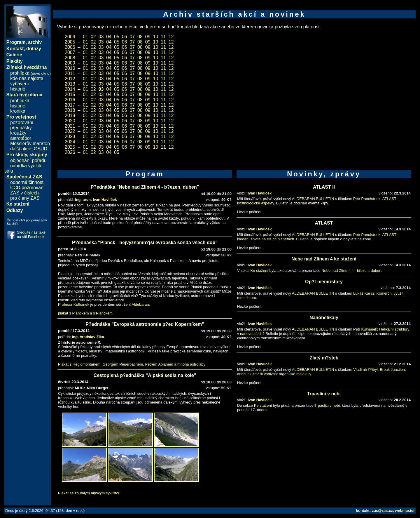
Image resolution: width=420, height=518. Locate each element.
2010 (70, 68)
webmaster (405, 511)
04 (109, 37)
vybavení (20, 84)
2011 (70, 73)
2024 (70, 142)
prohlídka (30, 73)
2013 (70, 84)
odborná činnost (27, 182)
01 (85, 37)
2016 (70, 100)
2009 (70, 63)
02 (93, 37)
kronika (18, 111)
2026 (70, 152)
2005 (70, 42)
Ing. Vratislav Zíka (88, 337)
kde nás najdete (27, 78)
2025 (70, 147)
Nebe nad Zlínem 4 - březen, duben (351, 271)
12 (171, 37)
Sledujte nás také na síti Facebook (31, 234)
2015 (70, 94)
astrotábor (21, 138)
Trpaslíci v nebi (327, 405)
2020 (70, 121)
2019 (70, 115)
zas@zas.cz (382, 511)
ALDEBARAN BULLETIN (313, 199)
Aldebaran (140, 304)
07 (132, 37)
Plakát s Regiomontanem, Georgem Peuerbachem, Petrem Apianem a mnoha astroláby (132, 364)
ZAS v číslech (24, 193)
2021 (70, 126)
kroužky (18, 133)
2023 (70, 137)
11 (163, 37)
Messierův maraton (30, 144)
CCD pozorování (27, 188)
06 (125, 37)
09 (148, 37)
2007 (70, 52)
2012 (70, 79)
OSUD (41, 149)
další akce (21, 149)
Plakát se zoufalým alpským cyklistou (89, 493)
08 (140, 37)
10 (155, 37)
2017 (70, 105)
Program (16, 42)
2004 (70, 37)
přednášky (21, 128)
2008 (70, 58)
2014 (70, 89)
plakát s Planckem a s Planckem (85, 313)
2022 (70, 131)
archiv (35, 42)
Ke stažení (259, 271)
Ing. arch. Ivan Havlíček (96, 200)
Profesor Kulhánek (74, 304)
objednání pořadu (28, 160)
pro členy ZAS (25, 198)
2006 (70, 47)
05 (117, 37)
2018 (70, 110)
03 (101, 37)
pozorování (22, 122)
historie (18, 89)
